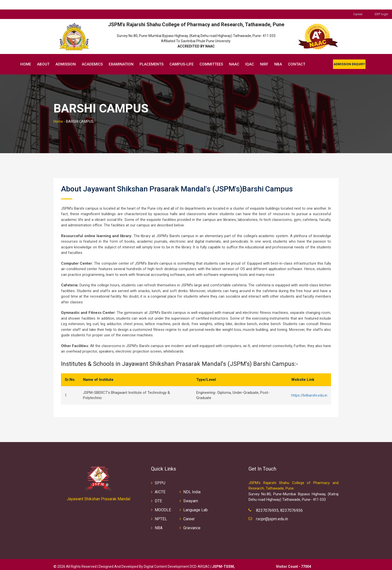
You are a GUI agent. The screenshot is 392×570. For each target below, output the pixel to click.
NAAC (234, 55)
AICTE (160, 482)
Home (26, 55)
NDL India (192, 482)
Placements (151, 55)
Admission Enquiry (349, 55)
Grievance (192, 518)
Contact (297, 55)
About (43, 55)
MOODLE (163, 500)
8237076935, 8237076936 (279, 501)
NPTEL (161, 509)
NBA (278, 55)
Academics (92, 55)
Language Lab (195, 500)
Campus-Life (181, 55)
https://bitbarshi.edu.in (309, 386)
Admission (66, 55)
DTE (158, 491)
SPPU (160, 473)
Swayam (191, 491)
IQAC (250, 55)
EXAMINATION (121, 55)
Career (358, 5)
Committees (211, 55)
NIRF (264, 55)
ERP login (381, 5)
